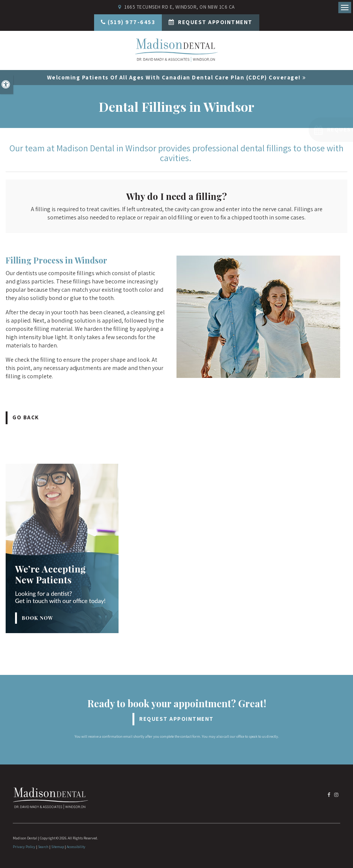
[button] (304, 130)
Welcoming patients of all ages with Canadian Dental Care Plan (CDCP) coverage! (174, 77)
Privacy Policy (24, 847)
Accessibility (76, 847)
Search (43, 847)
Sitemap (58, 847)
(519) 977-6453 (131, 22)
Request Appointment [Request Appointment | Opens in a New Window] (215, 22)
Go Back (26, 417)
